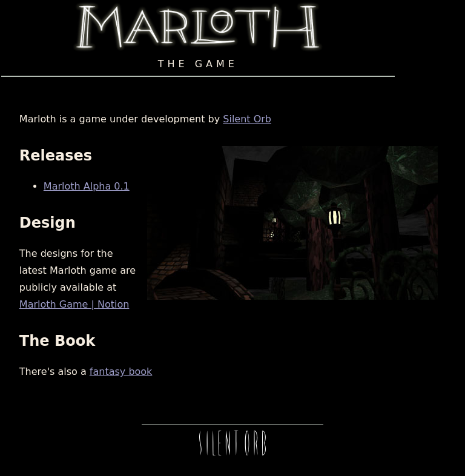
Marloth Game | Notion (74, 304)
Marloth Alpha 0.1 (87, 186)
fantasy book (121, 372)
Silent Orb (247, 119)
